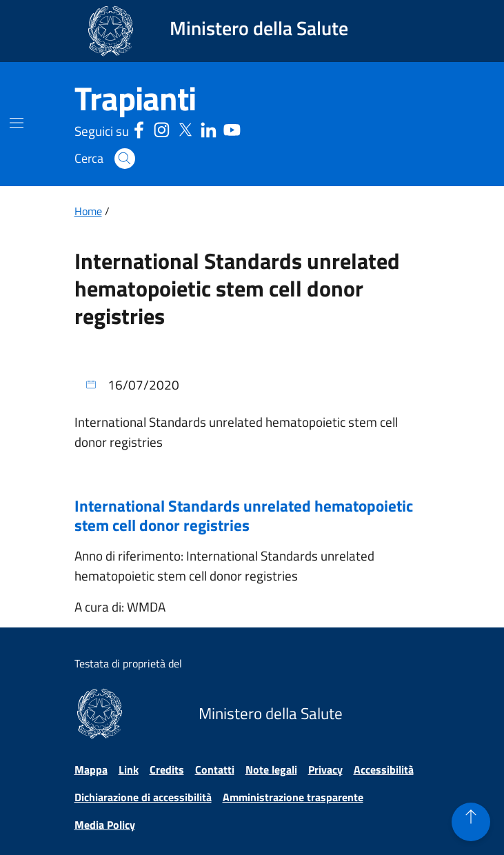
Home (88, 211)
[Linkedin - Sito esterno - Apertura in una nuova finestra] (209, 129)
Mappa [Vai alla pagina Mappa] (91, 770)
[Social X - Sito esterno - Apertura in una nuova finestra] (185, 129)
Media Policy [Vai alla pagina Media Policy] (105, 825)
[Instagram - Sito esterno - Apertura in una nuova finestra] (162, 129)
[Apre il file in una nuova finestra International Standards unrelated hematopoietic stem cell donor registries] (252, 521)
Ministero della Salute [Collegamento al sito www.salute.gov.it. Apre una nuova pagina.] (259, 28)
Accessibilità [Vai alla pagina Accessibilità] (384, 770)
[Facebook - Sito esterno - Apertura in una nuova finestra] (139, 129)
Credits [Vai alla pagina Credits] (167, 770)
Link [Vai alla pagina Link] (129, 770)
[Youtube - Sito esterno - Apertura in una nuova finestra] (232, 129)
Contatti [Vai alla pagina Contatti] (215, 770)
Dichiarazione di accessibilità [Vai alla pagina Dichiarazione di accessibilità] (143, 797)
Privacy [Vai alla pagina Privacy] (325, 770)
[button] (125, 159)
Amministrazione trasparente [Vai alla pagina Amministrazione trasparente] (293, 797)
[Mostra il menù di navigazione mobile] (17, 123)
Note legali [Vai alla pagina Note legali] (271, 770)
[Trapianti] (135, 99)
